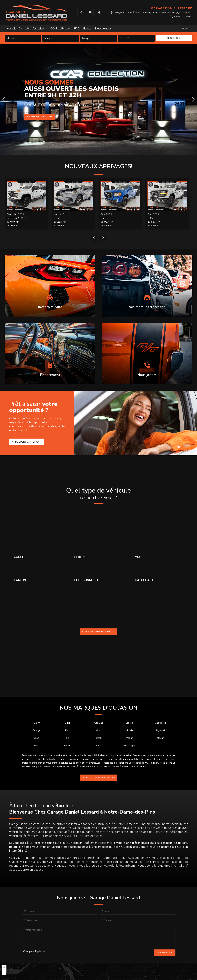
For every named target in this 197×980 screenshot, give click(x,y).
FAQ (77, 29)
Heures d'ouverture (40, 117)
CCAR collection (60, 29)
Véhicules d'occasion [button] (32, 29)
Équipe (87, 29)
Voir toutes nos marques (99, 777)
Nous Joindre (103, 29)
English (186, 29)
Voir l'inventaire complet (98, 631)
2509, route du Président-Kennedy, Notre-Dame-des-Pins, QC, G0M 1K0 (152, 13)
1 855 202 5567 (181, 17)
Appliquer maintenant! (27, 442)
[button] (4, 968)
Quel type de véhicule (98, 494)
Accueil (11, 29)
